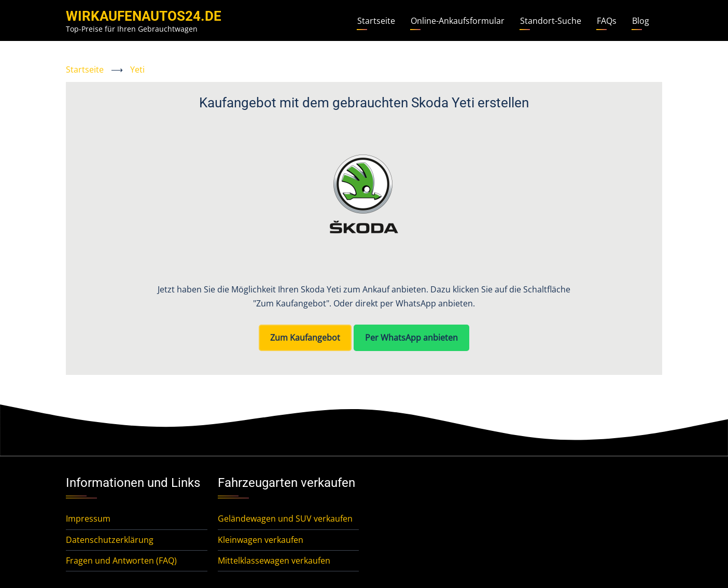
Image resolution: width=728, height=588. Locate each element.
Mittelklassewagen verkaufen (274, 561)
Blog (641, 21)
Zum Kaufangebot (305, 338)
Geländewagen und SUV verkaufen (285, 519)
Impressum (88, 519)
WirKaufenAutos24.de (144, 16)
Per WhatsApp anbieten (411, 338)
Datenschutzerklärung (110, 540)
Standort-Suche (551, 21)
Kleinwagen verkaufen (261, 540)
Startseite (376, 21)
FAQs (607, 21)
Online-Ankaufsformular (458, 21)
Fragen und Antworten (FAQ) (121, 561)
